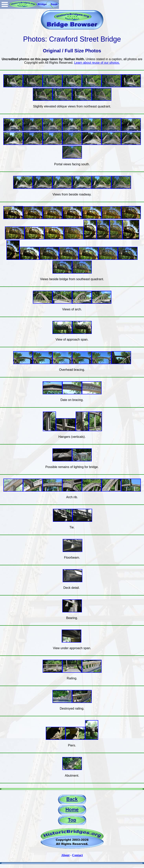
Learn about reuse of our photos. (97, 63)
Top (72, 820)
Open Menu (5, 4)
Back (72, 799)
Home (72, 809)
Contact (77, 855)
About (65, 855)
